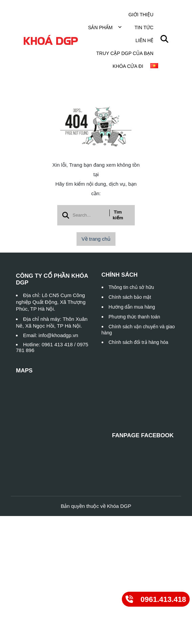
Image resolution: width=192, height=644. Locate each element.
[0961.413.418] (156, 599)
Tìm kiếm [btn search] (118, 215)
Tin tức (144, 27)
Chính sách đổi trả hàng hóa (138, 342)
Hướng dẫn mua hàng (132, 307)
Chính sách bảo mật (130, 297)
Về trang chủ (96, 239)
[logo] (51, 40)
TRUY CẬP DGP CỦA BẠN (125, 53)
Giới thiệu (141, 15)
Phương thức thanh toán (134, 317)
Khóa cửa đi (128, 66)
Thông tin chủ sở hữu (131, 287)
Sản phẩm (105, 27)
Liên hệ (144, 40)
